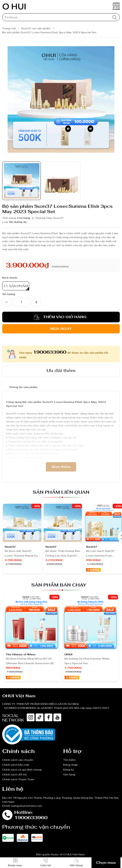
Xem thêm (61, 467)
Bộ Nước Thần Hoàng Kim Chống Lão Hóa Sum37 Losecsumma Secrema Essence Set (63, 554)
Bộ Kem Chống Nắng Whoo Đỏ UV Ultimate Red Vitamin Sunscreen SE (30, 661)
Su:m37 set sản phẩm (36, 28)
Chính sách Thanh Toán (18, 779)
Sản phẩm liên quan (61, 492)
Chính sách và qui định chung (22, 770)
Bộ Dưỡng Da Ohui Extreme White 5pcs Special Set (87, 661)
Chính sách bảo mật (16, 765)
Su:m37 (58, 218)
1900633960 (50, 352)
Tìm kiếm (69, 760)
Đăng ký (69, 770)
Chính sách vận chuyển (18, 760)
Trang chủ (9, 28)
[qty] (21, 302)
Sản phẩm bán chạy (59, 585)
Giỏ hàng (69, 775)
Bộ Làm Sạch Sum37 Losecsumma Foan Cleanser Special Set (100, 554)
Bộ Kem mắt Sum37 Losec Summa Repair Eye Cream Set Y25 (22, 554)
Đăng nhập (70, 765)
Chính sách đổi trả (14, 775)
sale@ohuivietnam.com (27, 806)
